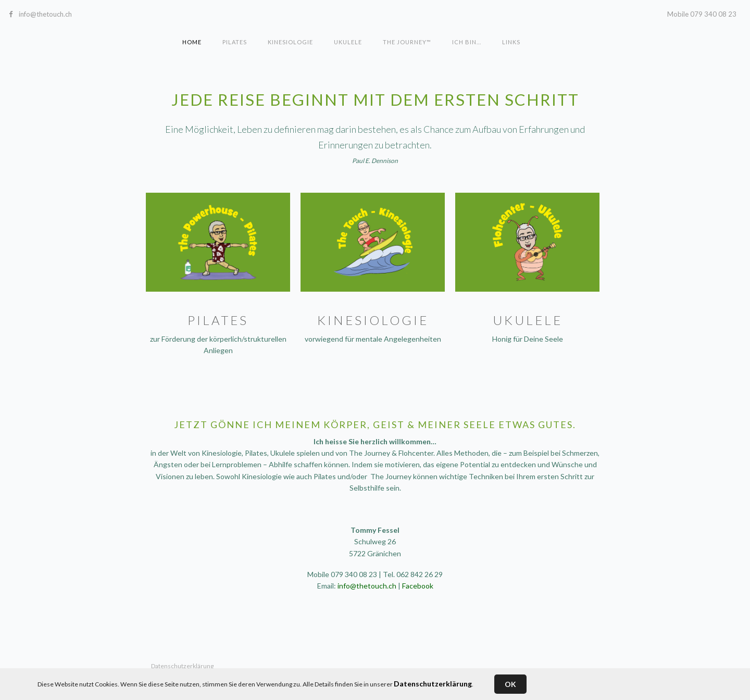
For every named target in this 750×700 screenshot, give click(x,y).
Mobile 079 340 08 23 (702, 14)
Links (511, 42)
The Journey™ (407, 42)
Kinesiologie (290, 42)
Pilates (235, 42)
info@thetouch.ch (45, 14)
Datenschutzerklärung (433, 684)
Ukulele (348, 42)
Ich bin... (467, 42)
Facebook (418, 586)
